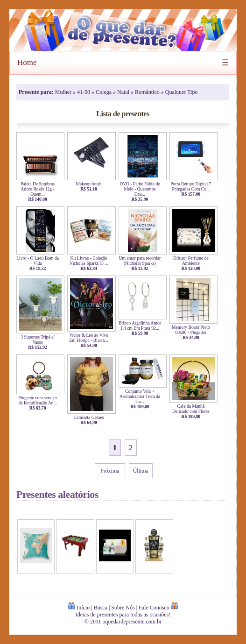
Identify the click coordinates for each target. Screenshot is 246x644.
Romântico (148, 92)
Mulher (64, 92)
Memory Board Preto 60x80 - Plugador (193, 330)
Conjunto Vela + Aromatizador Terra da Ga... (143, 396)
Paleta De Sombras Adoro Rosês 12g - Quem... (40, 189)
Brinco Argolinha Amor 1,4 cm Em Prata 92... (143, 326)
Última (141, 471)
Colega (104, 92)
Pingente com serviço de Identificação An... (40, 400)
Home (27, 62)
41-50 (84, 92)
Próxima (110, 471)
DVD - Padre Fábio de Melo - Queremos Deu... (143, 189)
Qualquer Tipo (182, 92)
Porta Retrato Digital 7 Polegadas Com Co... (193, 186)
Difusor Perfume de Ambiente (193, 261)
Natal (124, 92)
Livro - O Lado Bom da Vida (40, 261)
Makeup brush (91, 184)
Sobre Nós (123, 608)
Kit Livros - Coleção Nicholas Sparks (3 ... (91, 261)
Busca (101, 608)
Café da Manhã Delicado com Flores (193, 409)
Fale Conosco (154, 608)
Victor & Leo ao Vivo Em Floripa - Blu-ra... (91, 338)
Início (83, 608)
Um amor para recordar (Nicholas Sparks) (143, 261)
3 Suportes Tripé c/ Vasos (40, 340)
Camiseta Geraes (91, 417)
